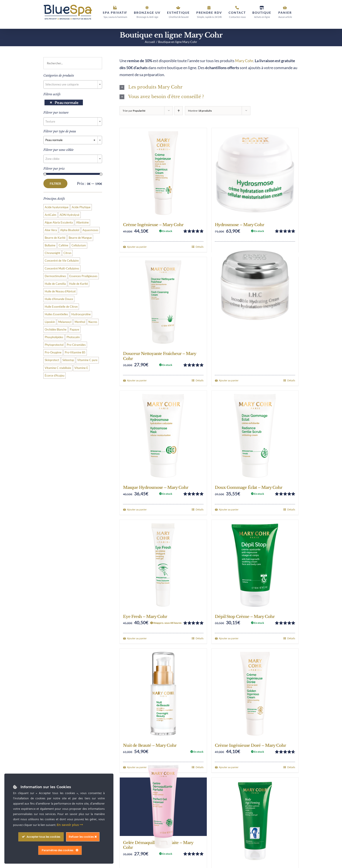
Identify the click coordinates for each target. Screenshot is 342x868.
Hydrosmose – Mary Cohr (239, 225)
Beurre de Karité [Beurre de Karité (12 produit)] (55, 238)
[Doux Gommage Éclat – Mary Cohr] (255, 436)
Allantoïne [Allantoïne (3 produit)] (82, 223)
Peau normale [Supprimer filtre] (67, 102)
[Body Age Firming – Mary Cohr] (255, 821)
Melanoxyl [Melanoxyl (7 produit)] (65, 322)
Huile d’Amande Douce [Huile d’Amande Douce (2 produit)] (59, 299)
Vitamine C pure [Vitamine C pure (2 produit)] (87, 360)
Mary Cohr (244, 61)
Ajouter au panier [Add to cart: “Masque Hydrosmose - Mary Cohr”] (137, 509)
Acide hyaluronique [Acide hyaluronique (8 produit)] (57, 207)
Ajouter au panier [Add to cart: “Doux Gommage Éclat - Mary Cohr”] (229, 509)
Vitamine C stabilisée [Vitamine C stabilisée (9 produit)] (58, 368)
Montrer (200, 111)
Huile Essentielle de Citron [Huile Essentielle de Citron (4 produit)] (61, 307)
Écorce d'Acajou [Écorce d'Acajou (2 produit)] (55, 376)
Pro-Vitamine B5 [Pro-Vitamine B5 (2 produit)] (75, 352)
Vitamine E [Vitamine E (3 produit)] (81, 368)
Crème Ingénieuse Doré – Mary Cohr (250, 745)
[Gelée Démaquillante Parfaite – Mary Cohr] (163, 807)
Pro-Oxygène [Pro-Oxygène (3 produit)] (53, 352)
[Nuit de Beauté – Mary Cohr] (163, 694)
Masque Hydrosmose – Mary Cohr (156, 488)
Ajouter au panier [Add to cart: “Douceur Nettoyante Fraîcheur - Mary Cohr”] (137, 380)
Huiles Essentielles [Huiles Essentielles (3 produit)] (56, 314)
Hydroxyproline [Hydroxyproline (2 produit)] (81, 314)
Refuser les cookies (83, 837)
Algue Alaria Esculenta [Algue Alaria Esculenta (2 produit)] (59, 223)
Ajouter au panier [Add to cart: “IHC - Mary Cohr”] (229, 380)
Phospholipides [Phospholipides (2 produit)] (54, 337)
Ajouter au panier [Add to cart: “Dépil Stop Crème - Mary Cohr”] (229, 638)
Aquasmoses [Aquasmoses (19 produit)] (90, 230)
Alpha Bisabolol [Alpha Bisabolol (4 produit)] (70, 230)
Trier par (134, 111)
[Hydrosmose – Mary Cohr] (255, 173)
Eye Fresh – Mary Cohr (145, 617)
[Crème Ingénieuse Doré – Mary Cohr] (255, 694)
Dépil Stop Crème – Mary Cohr (245, 617)
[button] (209, 87)
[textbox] (73, 84)
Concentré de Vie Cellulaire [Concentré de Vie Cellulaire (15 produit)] (62, 261)
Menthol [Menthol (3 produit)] (80, 322)
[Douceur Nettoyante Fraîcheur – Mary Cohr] (163, 302)
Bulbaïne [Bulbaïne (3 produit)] (50, 245)
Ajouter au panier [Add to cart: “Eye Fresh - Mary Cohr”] (137, 638)
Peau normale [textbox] (70, 140)
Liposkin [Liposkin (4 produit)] (50, 322)
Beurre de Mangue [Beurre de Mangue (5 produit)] (80, 238)
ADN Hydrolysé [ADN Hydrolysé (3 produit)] (69, 215)
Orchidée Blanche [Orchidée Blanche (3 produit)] (56, 330)
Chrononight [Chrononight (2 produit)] (52, 253)
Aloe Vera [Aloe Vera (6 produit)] (51, 230)
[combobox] (73, 84)
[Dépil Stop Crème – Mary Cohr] (255, 565)
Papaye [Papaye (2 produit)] (74, 330)
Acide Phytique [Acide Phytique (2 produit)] (81, 207)
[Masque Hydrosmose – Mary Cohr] (163, 436)
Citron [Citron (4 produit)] (67, 253)
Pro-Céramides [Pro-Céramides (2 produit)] (76, 345)
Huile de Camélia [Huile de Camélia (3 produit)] (55, 284)
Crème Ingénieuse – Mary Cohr (153, 225)
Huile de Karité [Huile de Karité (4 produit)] (79, 284)
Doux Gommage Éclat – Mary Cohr (249, 488)
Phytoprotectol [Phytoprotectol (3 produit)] (54, 345)
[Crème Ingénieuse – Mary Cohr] (163, 173)
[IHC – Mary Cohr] (255, 285)
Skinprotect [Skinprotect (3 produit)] (52, 360)
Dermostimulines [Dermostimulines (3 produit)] (55, 276)
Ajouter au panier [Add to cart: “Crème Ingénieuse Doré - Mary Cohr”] (229, 767)
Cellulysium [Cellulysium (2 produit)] (79, 245)
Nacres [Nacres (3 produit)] (93, 322)
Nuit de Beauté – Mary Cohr (150, 745)
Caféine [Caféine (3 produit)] (63, 245)
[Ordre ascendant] (179, 111)
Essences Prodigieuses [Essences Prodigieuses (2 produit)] (83, 276)
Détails (200, 247)
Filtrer (55, 183)
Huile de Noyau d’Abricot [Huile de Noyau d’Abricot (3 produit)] (60, 291)
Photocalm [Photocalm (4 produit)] (73, 337)
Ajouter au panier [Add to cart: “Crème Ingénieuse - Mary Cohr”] (137, 247)
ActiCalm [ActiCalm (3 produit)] (50, 215)
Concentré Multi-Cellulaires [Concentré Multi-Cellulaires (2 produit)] (62, 269)
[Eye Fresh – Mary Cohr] (163, 565)
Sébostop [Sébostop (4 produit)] (68, 360)
